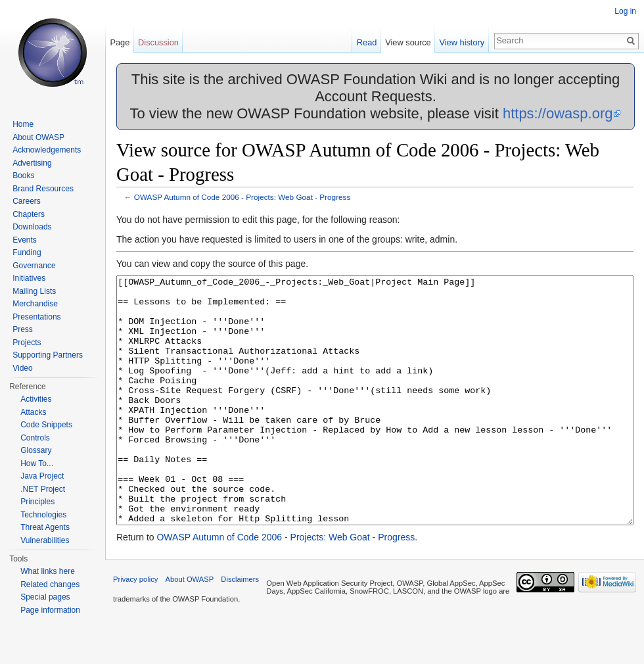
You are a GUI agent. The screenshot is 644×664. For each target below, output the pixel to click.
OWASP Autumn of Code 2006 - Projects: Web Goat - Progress (242, 197)
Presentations (36, 317)
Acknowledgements (47, 150)
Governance (34, 266)
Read (367, 42)
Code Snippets (46, 425)
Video (22, 368)
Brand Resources (43, 189)
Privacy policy (135, 628)
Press (23, 329)
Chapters (29, 214)
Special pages (45, 597)
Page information (50, 610)
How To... (37, 463)
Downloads (32, 227)
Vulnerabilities (45, 540)
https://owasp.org (558, 113)
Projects (27, 343)
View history (462, 42)
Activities (36, 399)
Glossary (36, 450)
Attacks (33, 412)
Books (23, 176)
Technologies (43, 515)
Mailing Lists (34, 291)
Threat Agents (45, 527)
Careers (27, 201)
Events (25, 240)
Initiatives (29, 278)
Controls (35, 438)
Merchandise (35, 304)
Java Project (42, 476)
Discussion (158, 42)
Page (120, 42)
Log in (625, 11)
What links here (48, 571)
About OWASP (38, 137)
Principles (37, 502)
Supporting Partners (48, 355)
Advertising (32, 163)
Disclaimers (240, 628)
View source (408, 42)
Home (23, 124)
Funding (27, 252)
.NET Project (43, 489)
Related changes (50, 584)
